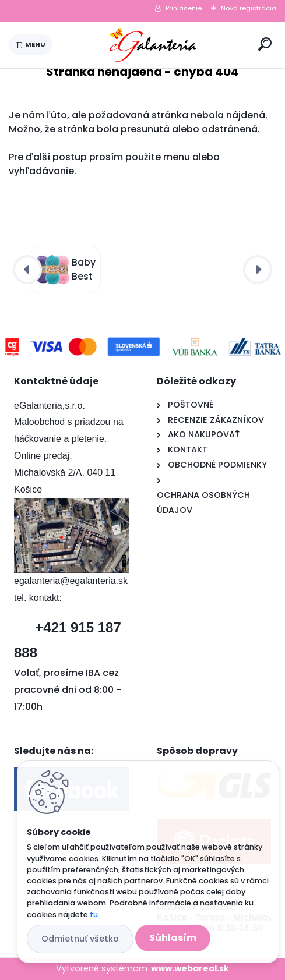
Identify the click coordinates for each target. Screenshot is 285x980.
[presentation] (27, 270)
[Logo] (153, 45)
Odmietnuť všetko (80, 939)
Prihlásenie (184, 8)
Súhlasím (173, 938)
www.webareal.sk (190, 968)
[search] (265, 44)
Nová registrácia (249, 8)
